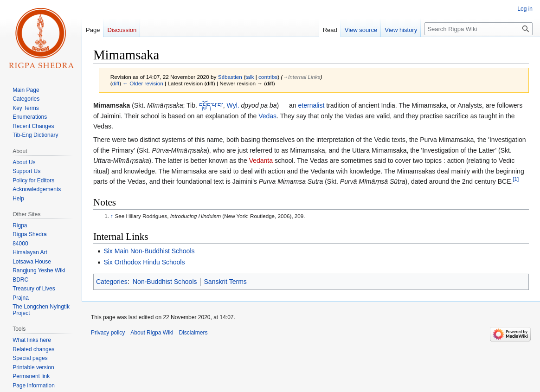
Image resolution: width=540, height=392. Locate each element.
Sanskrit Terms (225, 282)
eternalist (312, 105)
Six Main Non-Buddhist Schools (149, 251)
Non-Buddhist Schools (165, 282)
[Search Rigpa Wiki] (479, 29)
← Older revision (143, 83)
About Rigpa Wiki (152, 333)
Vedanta (261, 161)
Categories (112, 282)
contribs (268, 77)
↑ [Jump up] (112, 216)
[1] (516, 179)
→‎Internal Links (302, 77)
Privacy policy (108, 333)
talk (250, 77)
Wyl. (233, 105)
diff (116, 83)
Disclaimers (193, 333)
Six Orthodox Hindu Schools (144, 262)
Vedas (267, 116)
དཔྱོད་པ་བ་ (211, 105)
